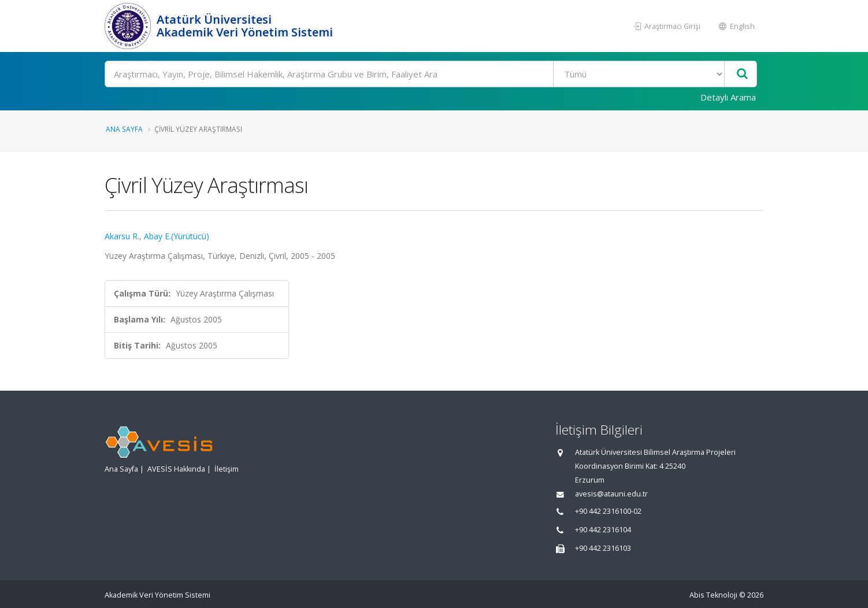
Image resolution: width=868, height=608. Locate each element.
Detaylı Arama (728, 97)
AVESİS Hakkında (176, 469)
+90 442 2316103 (603, 548)
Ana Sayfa (124, 129)
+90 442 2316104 (603, 530)
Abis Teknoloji (713, 595)
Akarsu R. (122, 236)
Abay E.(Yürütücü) (177, 236)
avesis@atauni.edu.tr (611, 494)
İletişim (227, 469)
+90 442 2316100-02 (608, 511)
